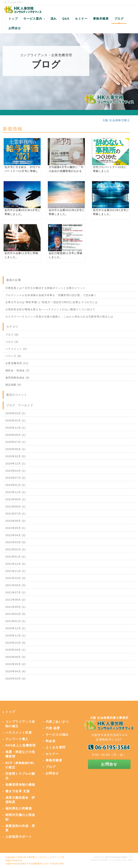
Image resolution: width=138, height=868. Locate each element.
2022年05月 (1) (16, 528)
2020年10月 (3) (16, 643)
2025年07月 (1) (16, 442)
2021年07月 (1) (16, 592)
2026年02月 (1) (16, 420)
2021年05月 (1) (16, 607)
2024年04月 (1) (16, 471)
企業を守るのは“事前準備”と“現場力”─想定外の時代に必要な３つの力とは (51, 302)
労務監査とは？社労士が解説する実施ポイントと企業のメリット (46, 288)
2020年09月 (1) (16, 650)
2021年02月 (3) (16, 614)
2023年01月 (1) (16, 485)
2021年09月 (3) (16, 585)
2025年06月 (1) (16, 449)
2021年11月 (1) (16, 571)
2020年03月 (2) (16, 679)
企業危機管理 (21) (17, 363)
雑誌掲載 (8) (13, 385)
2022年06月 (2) (16, 521)
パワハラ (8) (13, 356)
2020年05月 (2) (16, 664)
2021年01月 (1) (16, 621)
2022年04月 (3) (16, 535)
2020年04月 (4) (16, 671)
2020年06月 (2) (16, 657)
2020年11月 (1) (16, 636)
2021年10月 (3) (16, 578)
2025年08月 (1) (16, 435)
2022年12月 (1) (16, 492)
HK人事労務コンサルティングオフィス (42, 857)
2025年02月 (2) (16, 456)
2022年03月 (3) (16, 542)
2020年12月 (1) (16, 628)
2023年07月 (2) (16, 478)
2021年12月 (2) (16, 564)
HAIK (130, 860)
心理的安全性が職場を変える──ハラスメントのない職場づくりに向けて (50, 309)
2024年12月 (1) (16, 464)
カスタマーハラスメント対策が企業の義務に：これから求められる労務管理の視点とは (59, 317)
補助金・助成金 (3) (17, 370)
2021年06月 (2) (16, 600)
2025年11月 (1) (16, 428)
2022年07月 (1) (16, 514)
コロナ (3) (12, 342)
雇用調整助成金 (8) (17, 378)
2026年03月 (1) (16, 413)
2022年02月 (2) (16, 549)
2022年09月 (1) (16, 499)
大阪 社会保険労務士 (116, 120)
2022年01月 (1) (16, 557)
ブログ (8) (12, 335)
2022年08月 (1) (16, 507)
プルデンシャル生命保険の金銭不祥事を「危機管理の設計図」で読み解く (51, 295)
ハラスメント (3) (16, 349)
